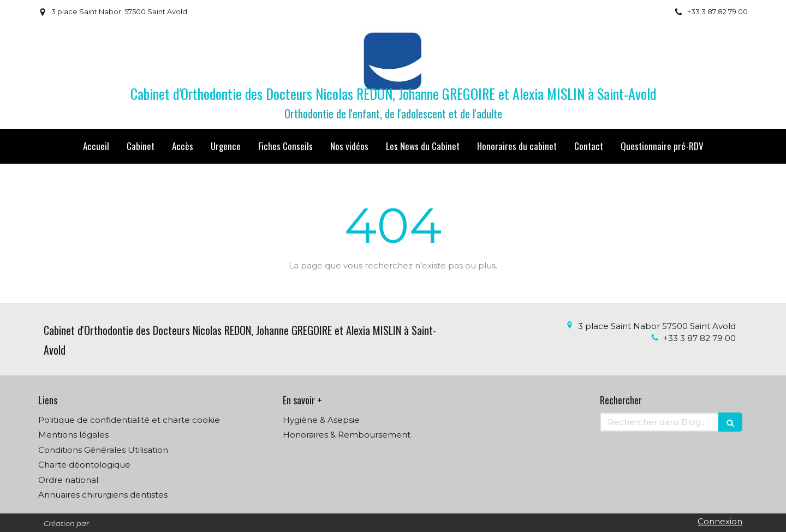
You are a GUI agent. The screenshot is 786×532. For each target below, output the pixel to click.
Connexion (720, 521)
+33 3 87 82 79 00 (699, 338)
